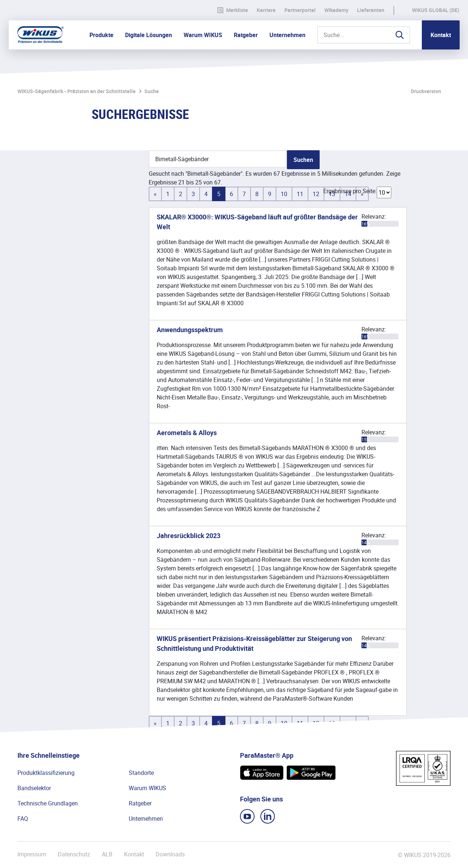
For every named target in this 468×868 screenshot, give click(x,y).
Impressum (32, 854)
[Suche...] (364, 35)
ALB (107, 854)
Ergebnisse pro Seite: (350, 191)
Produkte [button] (101, 35)
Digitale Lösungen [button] (149, 35)
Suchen (303, 160)
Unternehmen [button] (287, 35)
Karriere (266, 10)
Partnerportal (300, 10)
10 (284, 194)
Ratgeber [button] (246, 35)
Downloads (170, 854)
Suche (152, 91)
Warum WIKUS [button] (203, 35)
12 (316, 194)
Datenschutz (74, 854)
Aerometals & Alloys (187, 433)
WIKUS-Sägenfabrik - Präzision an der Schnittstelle (77, 91)
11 (300, 194)
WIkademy (336, 10)
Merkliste (233, 10)
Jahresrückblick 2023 (189, 535)
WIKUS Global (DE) (436, 10)
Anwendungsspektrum (190, 330)
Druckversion (426, 91)
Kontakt (441, 35)
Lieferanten (371, 10)
